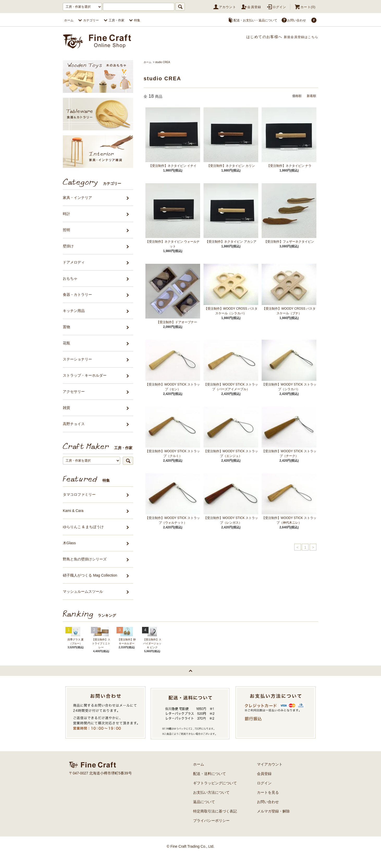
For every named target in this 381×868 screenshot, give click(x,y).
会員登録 (251, 7)
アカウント (224, 7)
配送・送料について (210, 785)
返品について (204, 814)
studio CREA (162, 62)
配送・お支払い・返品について (252, 20)
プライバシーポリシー (211, 832)
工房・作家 (113, 20)
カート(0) (305, 7)
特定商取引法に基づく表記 (215, 823)
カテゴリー (88, 20)
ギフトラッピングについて (215, 795)
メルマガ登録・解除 (273, 823)
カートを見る (268, 804)
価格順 (294, 96)
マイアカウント (270, 776)
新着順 (311, 96)
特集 (134, 20)
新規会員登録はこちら (298, 37)
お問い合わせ (293, 20)
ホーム (69, 20)
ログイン (276, 7)
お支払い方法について (211, 804)
